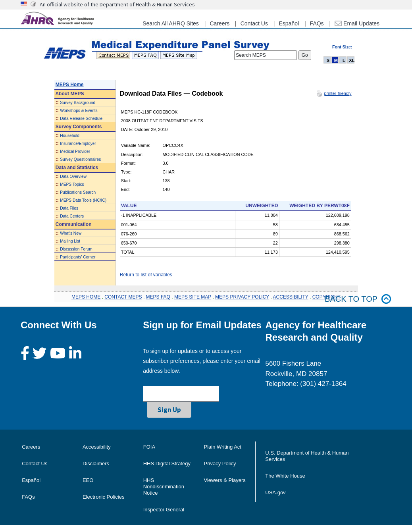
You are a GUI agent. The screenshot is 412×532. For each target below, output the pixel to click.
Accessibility (97, 447)
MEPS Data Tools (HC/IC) (83, 200)
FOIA (149, 447)
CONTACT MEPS (123, 297)
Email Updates (357, 23)
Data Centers (72, 216)
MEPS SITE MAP (193, 297)
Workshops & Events (79, 111)
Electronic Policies (104, 497)
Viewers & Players (225, 480)
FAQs (317, 23)
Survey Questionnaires (80, 159)
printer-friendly (338, 93)
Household (70, 136)
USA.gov (275, 492)
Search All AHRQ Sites (171, 23)
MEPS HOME (86, 297)
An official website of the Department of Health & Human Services (117, 4)
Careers (219, 23)
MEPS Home (70, 85)
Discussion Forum (76, 249)
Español (289, 23)
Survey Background (78, 103)
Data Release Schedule (81, 119)
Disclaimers (96, 464)
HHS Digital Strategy (167, 464)
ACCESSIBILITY (291, 297)
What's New (71, 233)
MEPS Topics (72, 184)
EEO (88, 480)
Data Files (69, 208)
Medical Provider (75, 151)
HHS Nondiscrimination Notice (164, 487)
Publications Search (78, 192)
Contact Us (254, 23)
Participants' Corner (78, 257)
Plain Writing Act (223, 447)
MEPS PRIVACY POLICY (242, 297)
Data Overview (73, 176)
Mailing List (70, 241)
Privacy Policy (220, 464)
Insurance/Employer (78, 144)
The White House (285, 476)
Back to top (358, 299)
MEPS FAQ (158, 297)
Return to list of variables (146, 275)
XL (352, 60)
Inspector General (164, 510)
